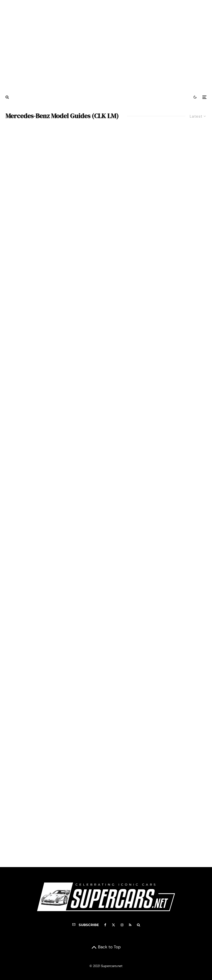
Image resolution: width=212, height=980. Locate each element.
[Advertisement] (106, 45)
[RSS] (130, 925)
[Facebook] (105, 925)
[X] (113, 925)
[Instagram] (122, 925)
